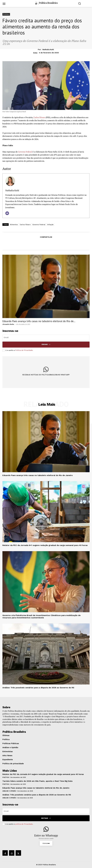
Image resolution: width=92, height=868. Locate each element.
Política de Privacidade (24, 350)
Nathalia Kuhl (48, 49)
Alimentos (14, 225)
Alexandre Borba (8, 324)
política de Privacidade (24, 824)
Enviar (46, 345)
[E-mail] (7, 213)
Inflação (51, 225)
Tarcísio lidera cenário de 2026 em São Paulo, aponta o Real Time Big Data (37, 781)
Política (6, 14)
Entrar (46, 818)
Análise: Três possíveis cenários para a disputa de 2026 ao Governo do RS (38, 688)
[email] (46, 337)
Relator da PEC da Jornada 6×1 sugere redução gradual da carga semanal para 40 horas (45, 545)
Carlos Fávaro (39, 117)
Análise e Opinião (9, 791)
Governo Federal (25, 152)
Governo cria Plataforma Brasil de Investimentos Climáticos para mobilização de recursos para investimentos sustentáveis (41, 616)
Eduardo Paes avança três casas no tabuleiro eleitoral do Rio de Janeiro (38, 475)
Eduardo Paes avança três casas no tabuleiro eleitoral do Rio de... (39, 321)
